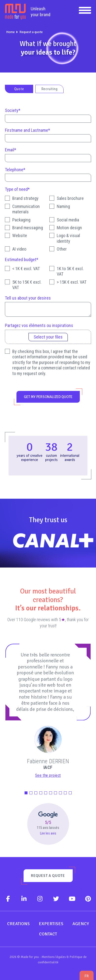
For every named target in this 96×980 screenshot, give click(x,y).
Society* (13, 110)
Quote (19, 89)
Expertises (51, 924)
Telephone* (15, 170)
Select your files (48, 337)
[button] (26, 793)
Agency (81, 924)
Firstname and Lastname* (27, 130)
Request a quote (31, 32)
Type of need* (17, 189)
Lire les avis (48, 833)
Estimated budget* (22, 260)
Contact (48, 934)
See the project (48, 775)
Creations (18, 924)
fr (87, 976)
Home (10, 32)
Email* (11, 150)
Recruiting (50, 89)
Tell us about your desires (28, 298)
